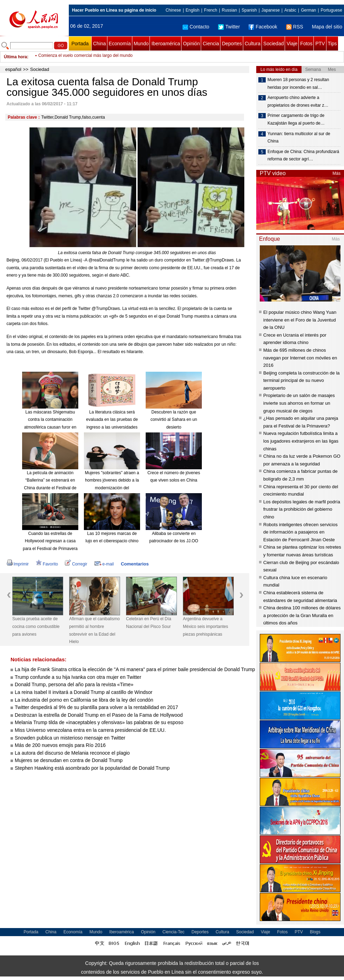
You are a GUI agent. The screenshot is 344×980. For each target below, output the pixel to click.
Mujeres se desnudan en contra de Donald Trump (69, 760)
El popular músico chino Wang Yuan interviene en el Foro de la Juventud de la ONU (300, 320)
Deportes (232, 44)
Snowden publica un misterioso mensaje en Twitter (70, 738)
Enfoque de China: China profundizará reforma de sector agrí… (303, 155)
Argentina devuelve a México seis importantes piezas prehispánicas (206, 626)
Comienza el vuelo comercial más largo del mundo (85, 57)
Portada (80, 44)
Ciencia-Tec (174, 932)
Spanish (249, 10)
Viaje (292, 44)
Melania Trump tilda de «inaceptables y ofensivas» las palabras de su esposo (99, 722)
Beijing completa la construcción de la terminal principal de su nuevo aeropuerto (302, 380)
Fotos (306, 44)
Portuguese (332, 10)
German (308, 10)
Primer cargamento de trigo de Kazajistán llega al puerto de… (296, 119)
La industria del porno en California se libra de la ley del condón (84, 700)
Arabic (290, 10)
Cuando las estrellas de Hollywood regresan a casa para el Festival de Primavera (50, 541)
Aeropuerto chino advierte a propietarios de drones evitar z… (298, 101)
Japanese (271, 10)
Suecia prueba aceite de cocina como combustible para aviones (36, 626)
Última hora (15, 57)
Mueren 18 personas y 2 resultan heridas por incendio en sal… (298, 84)
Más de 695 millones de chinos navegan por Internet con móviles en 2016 (300, 358)
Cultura (253, 44)
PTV (320, 44)
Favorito (47, 564)
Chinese (173, 10)
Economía (120, 44)
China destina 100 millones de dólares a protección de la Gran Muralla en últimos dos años (302, 615)
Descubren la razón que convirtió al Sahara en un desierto (174, 420)
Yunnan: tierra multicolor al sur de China (299, 138)
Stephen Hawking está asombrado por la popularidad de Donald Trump (92, 768)
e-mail (104, 564)
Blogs (315, 932)
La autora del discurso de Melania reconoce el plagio (72, 753)
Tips (332, 44)
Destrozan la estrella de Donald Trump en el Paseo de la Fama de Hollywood (99, 715)
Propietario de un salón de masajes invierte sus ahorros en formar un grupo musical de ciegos (299, 403)
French (210, 10)
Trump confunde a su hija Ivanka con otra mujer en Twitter (78, 677)
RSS (295, 27)
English (193, 10)
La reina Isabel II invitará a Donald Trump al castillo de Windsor (84, 692)
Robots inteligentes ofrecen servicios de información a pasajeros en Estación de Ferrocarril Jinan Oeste (300, 532)
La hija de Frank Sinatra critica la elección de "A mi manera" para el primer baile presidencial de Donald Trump (135, 669)
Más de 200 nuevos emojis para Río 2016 (60, 745)
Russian (229, 10)
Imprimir (18, 564)
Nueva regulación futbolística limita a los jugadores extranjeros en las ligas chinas (301, 441)
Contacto (196, 27)
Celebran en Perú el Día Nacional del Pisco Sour (149, 623)
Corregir (76, 564)
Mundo (141, 44)
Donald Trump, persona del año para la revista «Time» (74, 684)
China (100, 44)
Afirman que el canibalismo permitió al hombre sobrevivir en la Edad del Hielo (94, 630)
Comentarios (135, 564)
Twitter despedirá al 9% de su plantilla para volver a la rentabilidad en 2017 (96, 707)
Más (336, 173)
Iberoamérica (166, 44)
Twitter (229, 27)
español (13, 69)
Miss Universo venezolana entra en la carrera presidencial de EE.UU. (90, 730)
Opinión (191, 44)
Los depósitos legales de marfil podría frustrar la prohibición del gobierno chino (302, 509)
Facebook (263, 27)
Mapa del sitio (327, 27)
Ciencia (211, 44)
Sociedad (273, 44)
